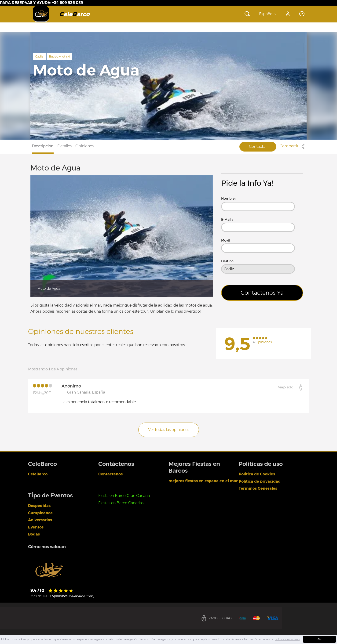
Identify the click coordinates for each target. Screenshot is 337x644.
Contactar (258, 147)
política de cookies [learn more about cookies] (287, 639)
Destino (227, 261)
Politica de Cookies (257, 474)
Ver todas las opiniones (169, 430)
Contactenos (110, 474)
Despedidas (39, 506)
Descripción (43, 146)
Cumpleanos (40, 513)
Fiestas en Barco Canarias (121, 503)
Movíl (225, 240)
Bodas (34, 534)
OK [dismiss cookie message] (320, 639)
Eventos (36, 527)
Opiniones (84, 146)
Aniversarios (40, 520)
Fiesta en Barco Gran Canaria (124, 496)
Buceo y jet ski (59, 56)
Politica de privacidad (260, 481)
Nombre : (229, 199)
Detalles (64, 146)
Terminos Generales (258, 488)
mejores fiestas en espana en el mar (203, 481)
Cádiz (39, 56)
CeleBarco (38, 474)
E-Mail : (227, 220)
